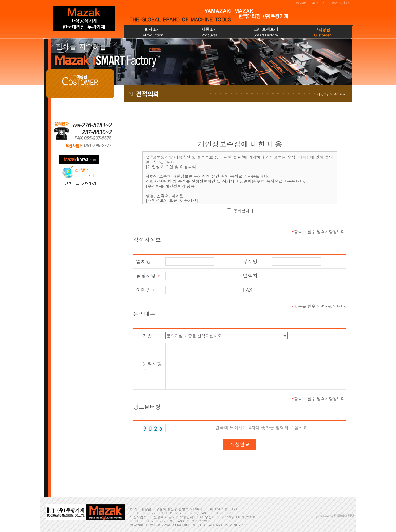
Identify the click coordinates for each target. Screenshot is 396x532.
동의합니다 (244, 211)
